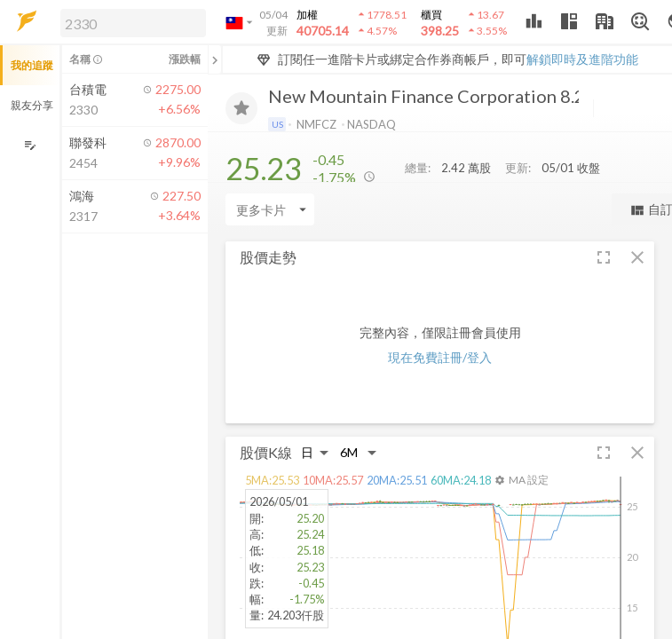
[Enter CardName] (270, 209)
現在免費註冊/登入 (440, 357)
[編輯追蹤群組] (30, 145)
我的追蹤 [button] (32, 65)
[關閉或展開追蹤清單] (215, 59)
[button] (130, 22)
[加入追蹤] (241, 108)
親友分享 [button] (32, 105)
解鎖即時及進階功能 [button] (582, 59)
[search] (133, 23)
